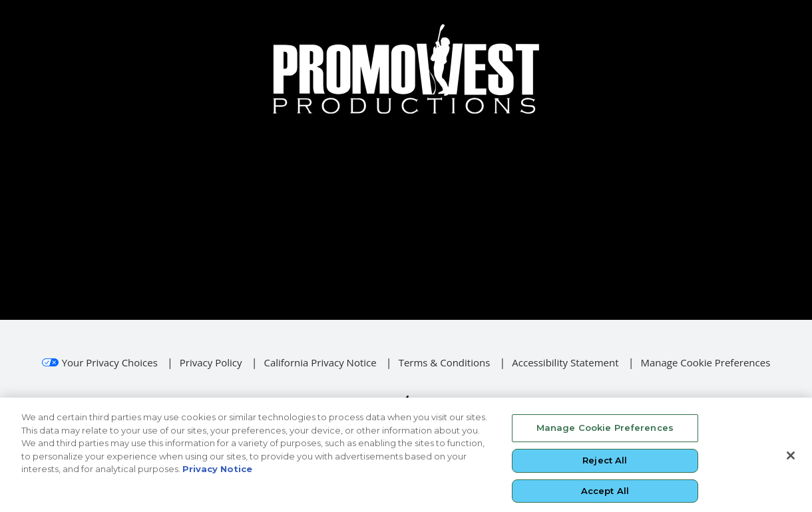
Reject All (605, 465)
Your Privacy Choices (110, 362)
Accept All (605, 495)
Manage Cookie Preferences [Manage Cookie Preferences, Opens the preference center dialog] (605, 432)
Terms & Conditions (445, 362)
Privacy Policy (211, 362)
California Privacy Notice (320, 362)
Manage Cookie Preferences (705, 362)
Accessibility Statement (565, 362)
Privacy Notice (217, 473)
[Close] (791, 460)
